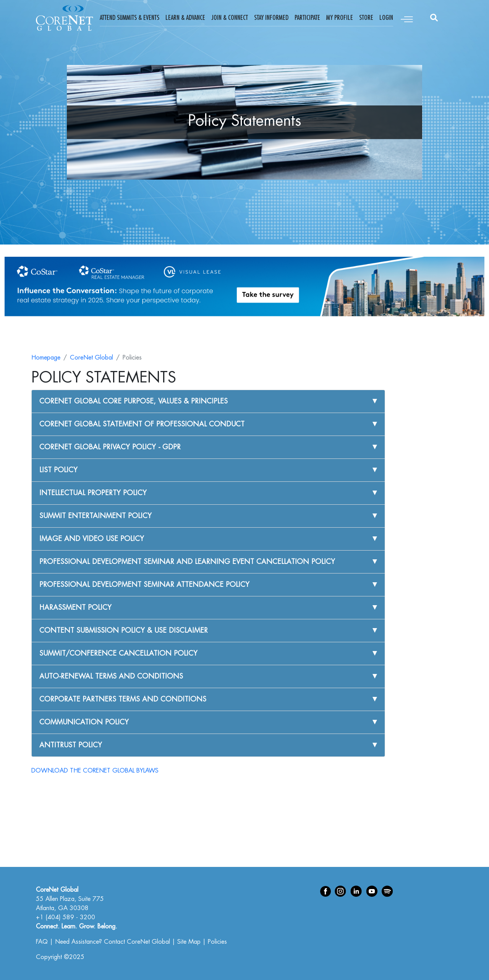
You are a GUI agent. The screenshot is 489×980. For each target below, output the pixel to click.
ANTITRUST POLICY (71, 745)
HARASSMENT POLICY (75, 607)
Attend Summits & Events (130, 18)
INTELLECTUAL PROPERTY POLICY (93, 493)
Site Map (189, 942)
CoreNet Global (91, 358)
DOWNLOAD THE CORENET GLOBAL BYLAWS (95, 771)
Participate (307, 18)
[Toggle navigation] (407, 18)
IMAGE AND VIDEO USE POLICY (92, 539)
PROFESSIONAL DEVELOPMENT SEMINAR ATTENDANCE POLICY (144, 585)
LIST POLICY (58, 470)
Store (366, 18)
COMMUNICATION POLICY (84, 722)
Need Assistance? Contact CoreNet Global (113, 942)
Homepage (46, 358)
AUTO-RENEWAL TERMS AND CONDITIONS (111, 676)
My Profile (340, 18)
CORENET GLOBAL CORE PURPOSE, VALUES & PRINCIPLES (134, 401)
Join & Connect (230, 18)
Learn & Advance (185, 18)
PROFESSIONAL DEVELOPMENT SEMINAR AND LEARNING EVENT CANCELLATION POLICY (187, 562)
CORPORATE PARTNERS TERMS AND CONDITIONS (123, 699)
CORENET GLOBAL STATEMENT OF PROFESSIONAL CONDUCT (142, 424)
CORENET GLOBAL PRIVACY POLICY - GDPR (110, 447)
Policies (217, 942)
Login (386, 18)
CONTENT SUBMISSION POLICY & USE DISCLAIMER (124, 630)
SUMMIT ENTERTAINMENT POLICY (96, 516)
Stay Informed (271, 18)
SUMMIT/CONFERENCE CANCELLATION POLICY (118, 653)
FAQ (42, 942)
